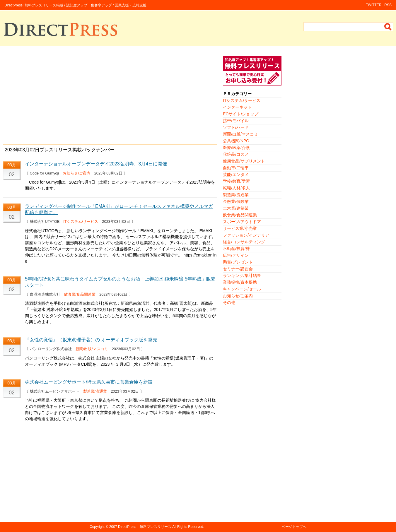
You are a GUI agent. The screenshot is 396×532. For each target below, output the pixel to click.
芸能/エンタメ (236, 175)
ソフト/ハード (236, 127)
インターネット (237, 107)
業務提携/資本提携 (240, 282)
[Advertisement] (110, 97)
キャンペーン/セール (242, 289)
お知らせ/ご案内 (77, 173)
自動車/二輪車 (236, 168)
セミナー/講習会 (238, 269)
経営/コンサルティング (244, 242)
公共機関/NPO (236, 141)
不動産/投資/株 (236, 249)
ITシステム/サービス (81, 221)
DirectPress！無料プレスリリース (145, 527)
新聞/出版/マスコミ (92, 349)
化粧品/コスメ (236, 154)
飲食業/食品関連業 (80, 294)
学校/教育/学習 (236, 181)
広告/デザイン (236, 255)
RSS (388, 5)
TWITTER (374, 5)
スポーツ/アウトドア (242, 222)
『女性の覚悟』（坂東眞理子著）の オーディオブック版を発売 (91, 340)
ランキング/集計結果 (242, 276)
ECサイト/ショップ (241, 114)
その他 (229, 302)
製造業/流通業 (95, 391)
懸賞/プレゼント (238, 262)
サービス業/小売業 (240, 228)
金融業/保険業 (236, 201)
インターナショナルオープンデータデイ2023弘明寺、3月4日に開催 (96, 164)
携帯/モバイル (236, 121)
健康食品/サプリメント (244, 161)
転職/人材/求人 (236, 188)
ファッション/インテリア (246, 235)
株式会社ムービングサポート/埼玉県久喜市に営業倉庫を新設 (89, 382)
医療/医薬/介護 (236, 148)
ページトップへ (294, 527)
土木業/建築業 (236, 208)
